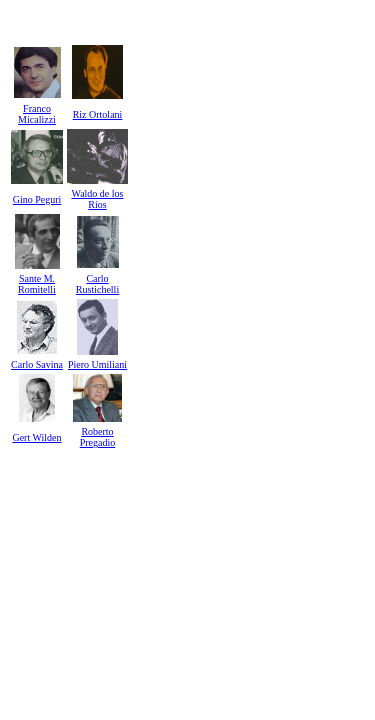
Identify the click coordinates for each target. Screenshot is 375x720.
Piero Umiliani (97, 364)
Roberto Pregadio (98, 437)
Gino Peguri (37, 199)
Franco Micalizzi (37, 114)
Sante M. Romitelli (37, 284)
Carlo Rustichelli (97, 284)
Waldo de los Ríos (98, 199)
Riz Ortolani (98, 114)
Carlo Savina (37, 364)
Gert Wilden (36, 437)
